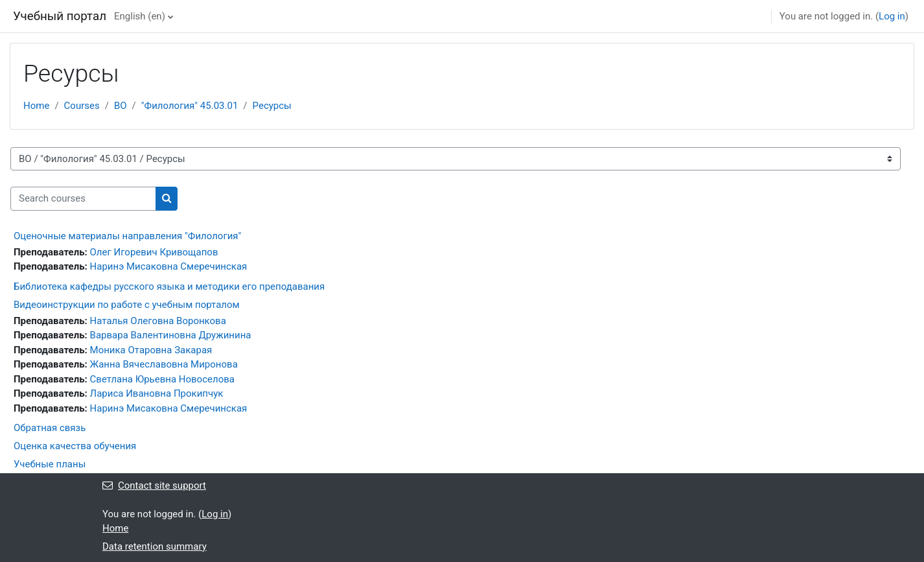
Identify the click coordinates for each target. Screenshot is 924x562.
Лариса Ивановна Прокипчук (157, 393)
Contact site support (154, 486)
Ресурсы (272, 106)
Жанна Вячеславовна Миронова (164, 364)
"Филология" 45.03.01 (190, 106)
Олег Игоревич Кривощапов (154, 252)
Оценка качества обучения (75, 446)
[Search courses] (83, 199)
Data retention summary (155, 546)
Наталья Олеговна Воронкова (158, 321)
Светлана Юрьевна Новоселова (162, 379)
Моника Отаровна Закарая (151, 350)
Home (36, 106)
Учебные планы (50, 464)
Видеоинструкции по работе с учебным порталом (127, 305)
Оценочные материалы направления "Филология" (127, 236)
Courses (82, 106)
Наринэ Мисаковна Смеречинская (169, 266)
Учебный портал (60, 16)
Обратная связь (50, 428)
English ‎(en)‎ (140, 16)
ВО (121, 106)
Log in (892, 16)
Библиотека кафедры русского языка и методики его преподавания (169, 287)
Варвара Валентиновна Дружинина (171, 335)
